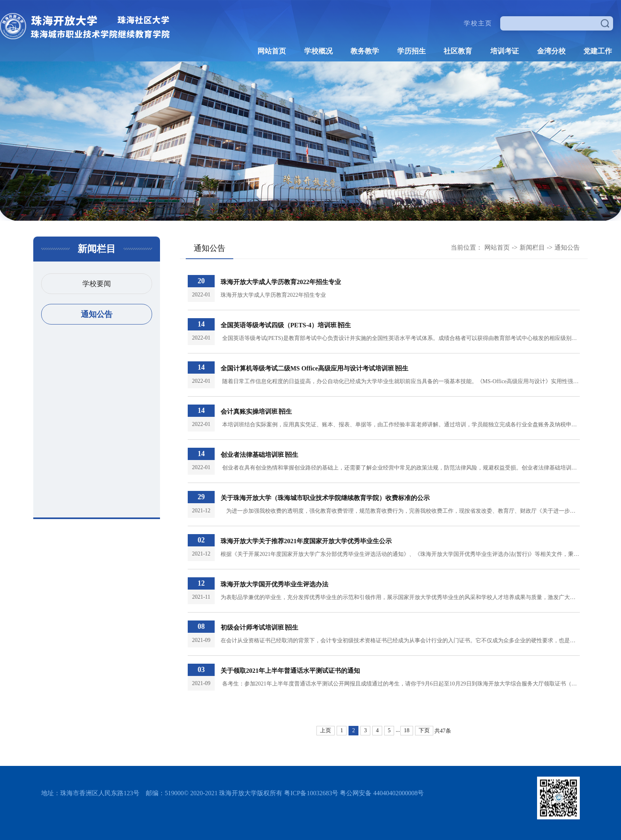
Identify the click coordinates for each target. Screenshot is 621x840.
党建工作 (598, 51)
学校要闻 (97, 284)
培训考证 (505, 51)
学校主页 (478, 23)
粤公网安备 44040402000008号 (382, 793)
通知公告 (97, 314)
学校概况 (318, 51)
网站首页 (272, 51)
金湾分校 (551, 51)
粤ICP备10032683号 (311, 793)
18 (407, 730)
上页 (326, 730)
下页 (424, 730)
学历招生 (411, 51)
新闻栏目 (532, 247)
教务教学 (365, 51)
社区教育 (458, 51)
